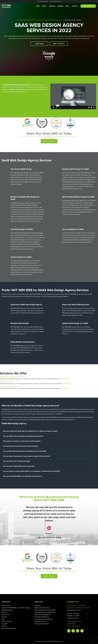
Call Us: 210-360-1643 (43, 1)
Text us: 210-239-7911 (73, 626)
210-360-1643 (71, 624)
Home (38, 6)
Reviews (60, 6)
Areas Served (6, 615)
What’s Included (7, 621)
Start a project (88, 6)
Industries (5, 624)
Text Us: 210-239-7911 (55, 1)
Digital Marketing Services (35, 20)
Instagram (78, 631)
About (44, 6)
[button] (37, 538)
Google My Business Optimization (45, 612)
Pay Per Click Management (43, 615)
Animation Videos (40, 621)
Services (52, 6)
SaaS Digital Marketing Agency (54, 20)
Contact (75, 6)
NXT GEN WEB (21, 20)
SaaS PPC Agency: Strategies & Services (12, 377)
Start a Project (59, 44)
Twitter (73, 631)
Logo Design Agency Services (44, 619)
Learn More (39, 44)
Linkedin (82, 631)
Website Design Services (42, 608)
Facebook (69, 631)
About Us (5, 612)
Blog (67, 6)
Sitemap (4, 626)
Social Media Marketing (42, 617)
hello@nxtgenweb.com (74, 621)
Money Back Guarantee (9, 628)
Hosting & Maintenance (42, 624)
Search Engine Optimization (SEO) (45, 610)
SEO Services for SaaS (7, 382)
